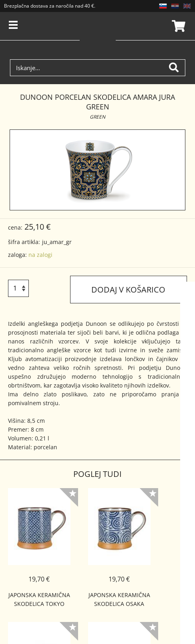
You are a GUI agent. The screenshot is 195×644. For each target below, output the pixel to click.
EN (187, 6)
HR (175, 6)
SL (163, 6)
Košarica (177, 26)
